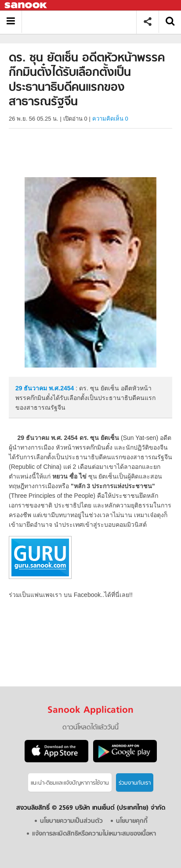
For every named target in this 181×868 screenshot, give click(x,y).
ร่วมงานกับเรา (135, 783)
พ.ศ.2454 (61, 388)
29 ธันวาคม (32, 388)
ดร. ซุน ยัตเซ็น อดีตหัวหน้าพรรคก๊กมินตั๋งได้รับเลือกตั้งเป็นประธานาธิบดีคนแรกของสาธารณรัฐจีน (82, 22)
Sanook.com (26, 5)
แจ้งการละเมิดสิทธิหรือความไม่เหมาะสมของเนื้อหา (94, 834)
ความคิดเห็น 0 (110, 119)
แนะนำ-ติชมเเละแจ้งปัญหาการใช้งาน (70, 783)
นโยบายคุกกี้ (132, 821)
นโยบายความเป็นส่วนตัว (71, 821)
